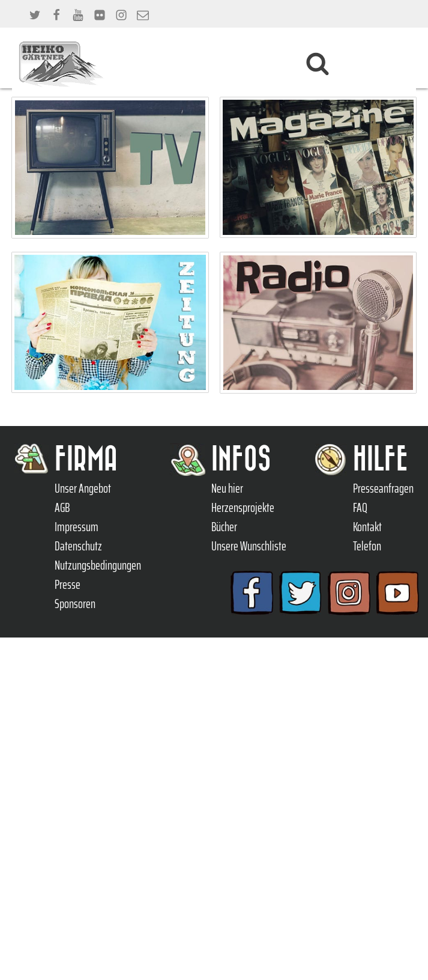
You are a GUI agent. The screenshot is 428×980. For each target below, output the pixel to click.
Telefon (367, 546)
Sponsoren (75, 604)
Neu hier (227, 488)
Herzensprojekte (243, 508)
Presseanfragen (383, 488)
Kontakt (367, 527)
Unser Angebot (83, 488)
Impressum (77, 527)
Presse (68, 585)
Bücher (224, 527)
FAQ (360, 508)
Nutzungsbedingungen (98, 565)
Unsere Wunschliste (249, 546)
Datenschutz (78, 546)
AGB (62, 508)
